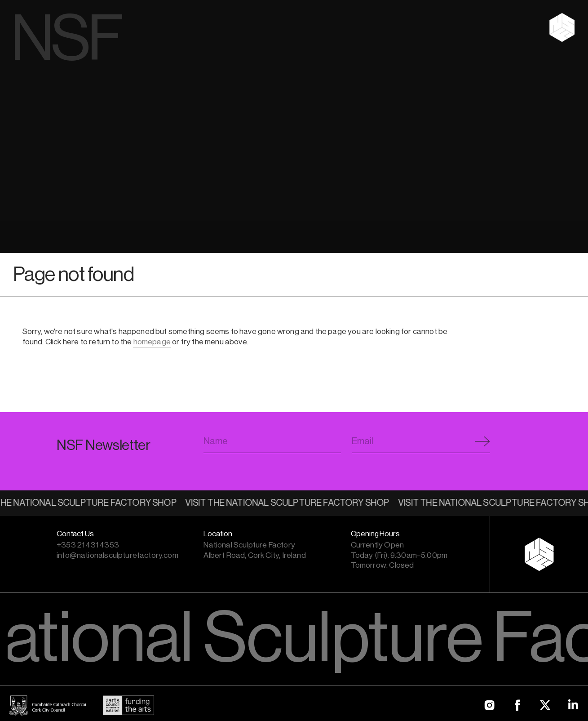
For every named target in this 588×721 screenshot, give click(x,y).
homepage (152, 342)
